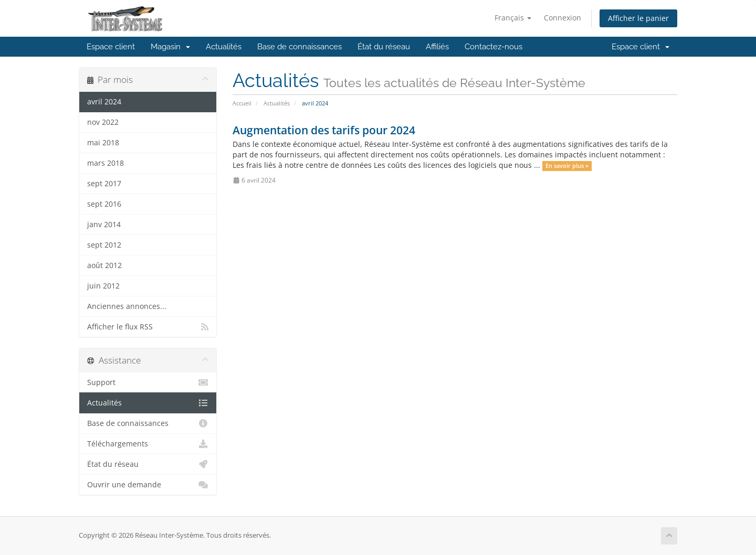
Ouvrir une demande (148, 485)
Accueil (242, 103)
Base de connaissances (300, 47)
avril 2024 (104, 102)
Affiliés (437, 47)
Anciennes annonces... (127, 306)
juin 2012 (103, 286)
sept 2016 (104, 204)
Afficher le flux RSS (148, 327)
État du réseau (384, 47)
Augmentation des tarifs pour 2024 (324, 130)
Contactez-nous (493, 47)
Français (513, 18)
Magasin (170, 47)
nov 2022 (103, 122)
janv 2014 (104, 225)
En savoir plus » (567, 166)
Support (148, 382)
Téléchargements (148, 444)
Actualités (224, 47)
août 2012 (104, 265)
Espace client (111, 47)
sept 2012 (104, 245)
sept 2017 (104, 184)
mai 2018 (103, 143)
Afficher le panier (638, 18)
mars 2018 (106, 163)
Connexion (563, 18)
